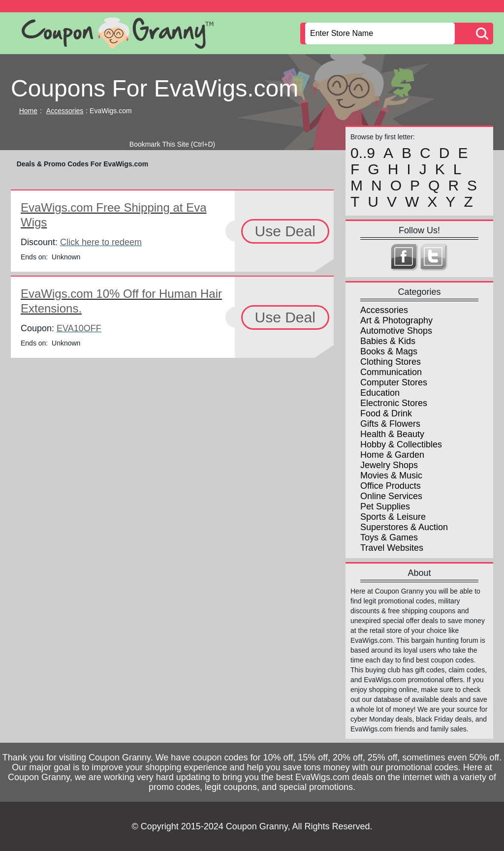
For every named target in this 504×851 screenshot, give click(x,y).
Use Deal (285, 231)
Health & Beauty (392, 434)
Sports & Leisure (393, 517)
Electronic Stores (394, 403)
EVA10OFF (79, 328)
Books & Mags (389, 351)
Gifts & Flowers (390, 424)
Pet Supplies (385, 506)
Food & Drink (386, 413)
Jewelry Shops (389, 465)
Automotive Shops (396, 331)
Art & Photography (396, 320)
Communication (391, 372)
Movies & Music (391, 475)
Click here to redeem (101, 242)
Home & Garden (392, 455)
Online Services (391, 496)
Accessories (65, 111)
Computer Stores (394, 382)
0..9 (363, 153)
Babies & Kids (388, 341)
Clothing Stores (391, 362)
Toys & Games (389, 537)
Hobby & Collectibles (401, 444)
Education (380, 393)
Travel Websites (392, 548)
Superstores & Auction (404, 527)
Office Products (391, 486)
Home (28, 111)
